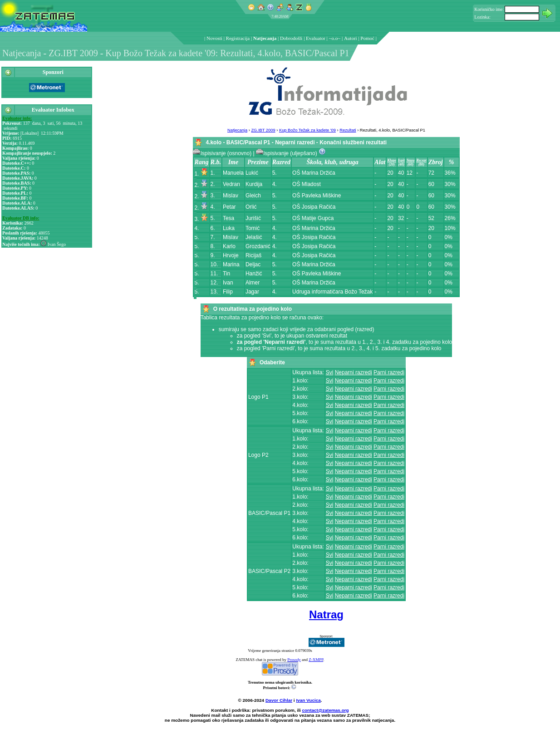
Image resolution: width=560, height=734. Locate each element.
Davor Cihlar (279, 700)
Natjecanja (265, 38)
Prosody (294, 660)
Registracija (238, 38)
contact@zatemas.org (326, 710)
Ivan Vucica (308, 700)
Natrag (326, 614)
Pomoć (367, 38)
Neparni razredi (354, 372)
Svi (330, 372)
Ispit (401, 160)
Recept (421, 160)
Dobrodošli (291, 38)
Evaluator (316, 38)
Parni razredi (389, 372)
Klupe (392, 160)
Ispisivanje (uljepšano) (287, 153)
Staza (411, 160)
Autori (351, 38)
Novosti (214, 38)
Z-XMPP (316, 660)
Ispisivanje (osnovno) (223, 153)
